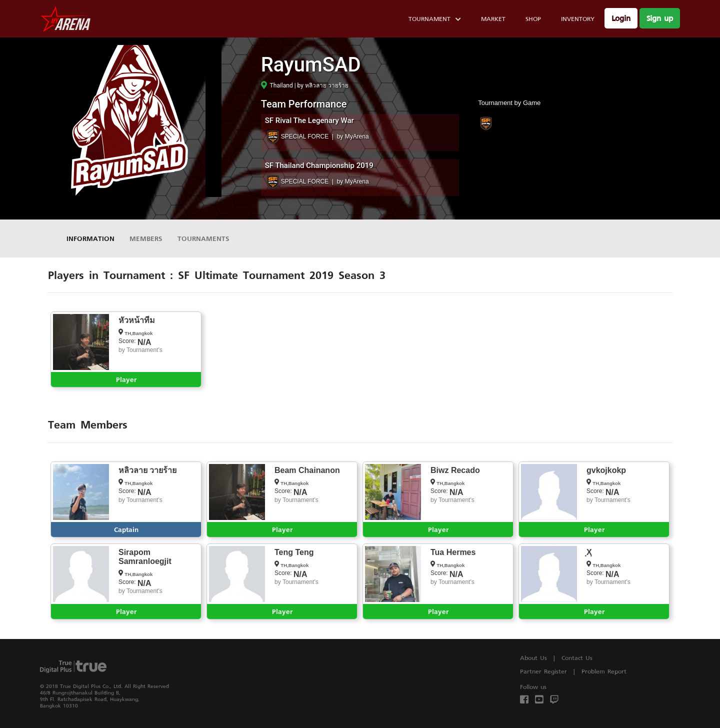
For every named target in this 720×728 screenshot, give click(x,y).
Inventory (578, 19)
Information (90, 238)
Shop (533, 19)
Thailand (277, 85)
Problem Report (604, 671)
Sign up (660, 18)
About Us (533, 658)
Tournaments (203, 238)
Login (621, 18)
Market (493, 19)
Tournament (435, 20)
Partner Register (543, 671)
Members (146, 238)
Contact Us (577, 658)
